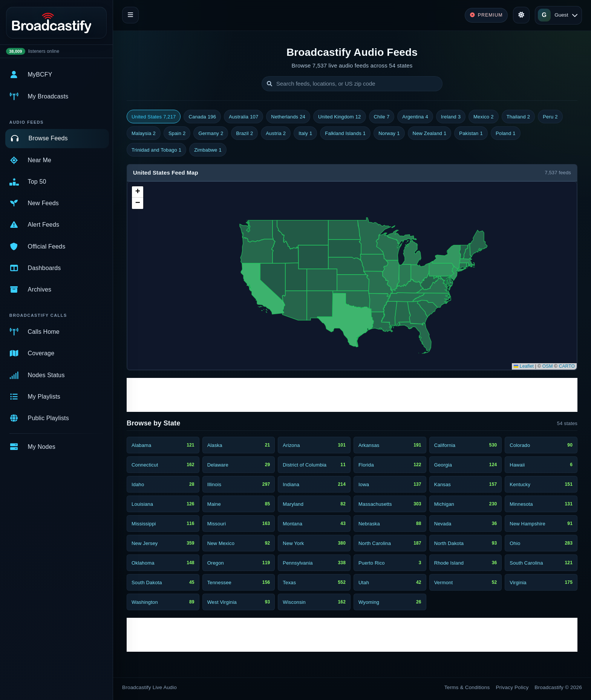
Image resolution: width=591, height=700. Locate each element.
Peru (550, 117)
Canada (202, 117)
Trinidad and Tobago (156, 150)
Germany (211, 134)
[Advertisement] (352, 395)
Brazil (244, 134)
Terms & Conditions (467, 687)
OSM (548, 366)
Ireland (451, 117)
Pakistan (471, 134)
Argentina (415, 117)
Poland (506, 134)
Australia (243, 117)
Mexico (484, 117)
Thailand (518, 117)
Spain (177, 134)
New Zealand (430, 134)
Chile (382, 117)
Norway (389, 134)
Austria (276, 134)
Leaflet (524, 366)
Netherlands (288, 117)
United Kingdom (340, 117)
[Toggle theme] (521, 15)
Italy (305, 134)
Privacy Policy (512, 687)
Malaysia (144, 134)
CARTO (567, 366)
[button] (138, 192)
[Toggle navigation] (130, 15)
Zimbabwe (208, 150)
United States (154, 117)
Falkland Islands (345, 134)
